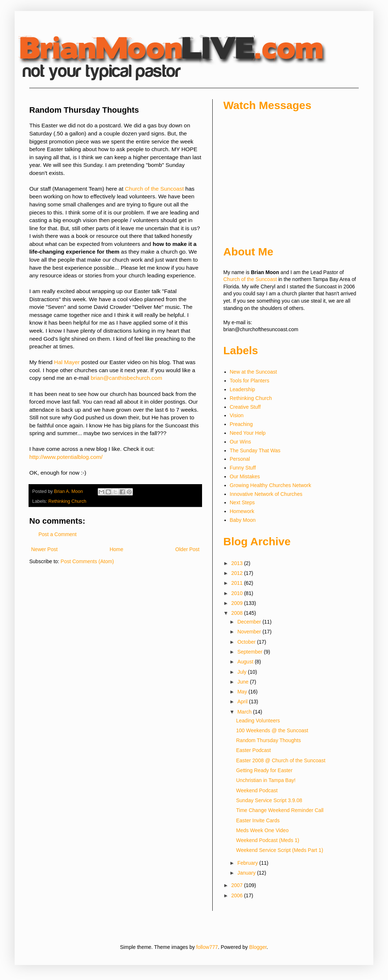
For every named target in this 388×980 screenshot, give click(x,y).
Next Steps (242, 502)
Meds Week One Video (262, 830)
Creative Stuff (245, 407)
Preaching (241, 424)
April (243, 702)
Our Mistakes (245, 476)
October (247, 642)
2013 (238, 563)
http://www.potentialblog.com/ (66, 457)
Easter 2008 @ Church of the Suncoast (281, 760)
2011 (238, 583)
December (250, 622)
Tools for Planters (250, 381)
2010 (238, 593)
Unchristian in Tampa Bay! (266, 780)
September (250, 652)
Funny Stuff (243, 468)
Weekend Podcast (257, 790)
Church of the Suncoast (154, 189)
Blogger (258, 947)
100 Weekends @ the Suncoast (272, 730)
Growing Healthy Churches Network (271, 485)
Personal (240, 459)
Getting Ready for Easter (264, 770)
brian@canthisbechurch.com (126, 378)
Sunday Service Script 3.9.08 (269, 800)
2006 (238, 895)
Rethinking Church (67, 501)
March (245, 712)
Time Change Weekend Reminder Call (280, 810)
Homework (242, 511)
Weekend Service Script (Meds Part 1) (280, 850)
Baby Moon (243, 520)
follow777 (207, 947)
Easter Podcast (253, 750)
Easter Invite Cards (258, 820)
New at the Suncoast (253, 372)
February (248, 863)
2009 (238, 603)
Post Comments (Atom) (87, 561)
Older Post (187, 549)
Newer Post (44, 549)
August (246, 662)
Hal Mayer (67, 362)
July (242, 672)
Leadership (242, 389)
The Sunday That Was (255, 450)
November (250, 632)
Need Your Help (248, 433)
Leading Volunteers (258, 721)
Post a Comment (57, 534)
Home (116, 549)
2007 (238, 885)
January (247, 873)
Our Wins (240, 442)
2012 (238, 573)
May (243, 692)
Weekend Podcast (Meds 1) (268, 840)
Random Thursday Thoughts (268, 740)
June (243, 682)
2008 (238, 613)
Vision (237, 415)
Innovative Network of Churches (266, 494)
